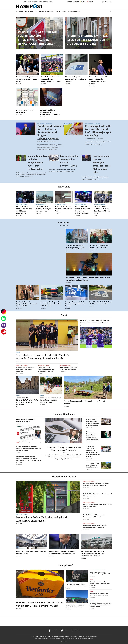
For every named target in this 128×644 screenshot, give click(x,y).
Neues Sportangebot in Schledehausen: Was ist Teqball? (84, 403)
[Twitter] (108, 2)
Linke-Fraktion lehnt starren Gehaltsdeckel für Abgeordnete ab (97, 495)
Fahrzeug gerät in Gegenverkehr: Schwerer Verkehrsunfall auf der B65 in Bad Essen (51, 304)
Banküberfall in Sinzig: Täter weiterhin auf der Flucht (63, 209)
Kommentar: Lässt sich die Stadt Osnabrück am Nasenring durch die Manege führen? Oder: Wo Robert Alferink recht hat (29, 460)
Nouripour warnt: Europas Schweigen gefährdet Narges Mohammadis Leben (102, 164)
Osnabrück (20, 12)
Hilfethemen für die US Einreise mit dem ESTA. (61, 638)
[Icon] (25, 197)
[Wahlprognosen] (4, 312)
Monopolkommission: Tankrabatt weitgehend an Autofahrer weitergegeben (38, 163)
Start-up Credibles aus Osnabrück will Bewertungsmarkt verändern (51, 112)
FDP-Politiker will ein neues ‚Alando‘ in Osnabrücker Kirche (92, 465)
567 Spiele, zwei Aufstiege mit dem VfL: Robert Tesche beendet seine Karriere (95, 322)
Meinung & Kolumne (74, 12)
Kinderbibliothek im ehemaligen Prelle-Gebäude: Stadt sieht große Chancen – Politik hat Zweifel (75, 247)
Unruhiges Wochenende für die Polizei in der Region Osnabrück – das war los (76, 304)
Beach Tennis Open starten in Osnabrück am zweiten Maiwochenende (51, 400)
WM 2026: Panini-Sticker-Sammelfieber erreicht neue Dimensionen (24, 210)
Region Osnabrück (31, 12)
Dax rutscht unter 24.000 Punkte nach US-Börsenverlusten (69, 161)
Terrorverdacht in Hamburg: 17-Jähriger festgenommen (43, 209)
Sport (64, 12)
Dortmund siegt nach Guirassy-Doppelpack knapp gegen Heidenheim (25, 369)
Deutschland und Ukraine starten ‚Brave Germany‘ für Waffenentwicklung (83, 210)
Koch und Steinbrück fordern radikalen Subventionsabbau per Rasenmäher (96, 485)
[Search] (111, 12)
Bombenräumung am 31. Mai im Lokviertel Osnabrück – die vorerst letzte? (88, 40)
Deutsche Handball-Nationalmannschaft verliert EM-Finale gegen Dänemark (46, 369)
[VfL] (4, 325)
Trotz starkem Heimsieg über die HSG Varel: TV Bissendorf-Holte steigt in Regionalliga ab (43, 357)
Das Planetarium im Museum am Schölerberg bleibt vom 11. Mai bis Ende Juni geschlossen (88, 279)
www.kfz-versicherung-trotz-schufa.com (83, 638)
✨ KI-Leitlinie (83, 2)
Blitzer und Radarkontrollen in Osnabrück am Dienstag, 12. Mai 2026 (100, 573)
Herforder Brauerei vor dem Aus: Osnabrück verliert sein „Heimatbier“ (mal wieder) (40, 604)
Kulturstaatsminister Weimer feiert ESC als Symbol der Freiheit (97, 506)
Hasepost (22, 47)
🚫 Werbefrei (90, 2)
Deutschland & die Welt (46, 12)
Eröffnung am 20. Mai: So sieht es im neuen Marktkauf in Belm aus (76, 606)
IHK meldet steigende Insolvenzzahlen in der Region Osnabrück (76, 79)
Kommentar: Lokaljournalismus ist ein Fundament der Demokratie (64, 449)
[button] (20, 2)
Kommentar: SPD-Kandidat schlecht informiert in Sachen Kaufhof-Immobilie (92, 422)
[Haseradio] (4, 332)
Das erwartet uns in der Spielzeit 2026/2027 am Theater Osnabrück (99, 594)
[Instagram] (111, 2)
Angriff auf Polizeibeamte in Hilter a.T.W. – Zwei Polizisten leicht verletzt (77, 585)
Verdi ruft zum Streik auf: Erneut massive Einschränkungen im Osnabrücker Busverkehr (38, 38)
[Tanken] (4, 319)
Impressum (70, 2)
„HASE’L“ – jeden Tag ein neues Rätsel (25, 111)
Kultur (58, 12)
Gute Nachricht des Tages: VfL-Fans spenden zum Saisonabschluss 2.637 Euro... (52, 79)
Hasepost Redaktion (44, 141)
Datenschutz (76, 2)
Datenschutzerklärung (64, 637)
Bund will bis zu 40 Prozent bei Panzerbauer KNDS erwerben (94, 516)
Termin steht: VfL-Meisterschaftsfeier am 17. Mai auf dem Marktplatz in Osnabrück (27, 401)
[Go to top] (64, 642)
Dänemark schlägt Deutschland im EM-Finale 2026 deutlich (69, 368)
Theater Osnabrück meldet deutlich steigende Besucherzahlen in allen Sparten (99, 80)
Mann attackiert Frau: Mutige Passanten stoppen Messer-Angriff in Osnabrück (100, 584)
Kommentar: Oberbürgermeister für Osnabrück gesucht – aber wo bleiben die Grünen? (92, 436)
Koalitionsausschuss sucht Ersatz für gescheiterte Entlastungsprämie (95, 526)
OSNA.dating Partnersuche (41, 638)
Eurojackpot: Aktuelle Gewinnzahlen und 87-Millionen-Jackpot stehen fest (98, 131)
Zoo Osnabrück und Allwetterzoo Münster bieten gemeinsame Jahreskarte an (99, 247)
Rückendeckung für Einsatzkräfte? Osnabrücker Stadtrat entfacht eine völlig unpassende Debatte (28, 449)
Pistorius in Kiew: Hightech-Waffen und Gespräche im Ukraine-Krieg (102, 210)
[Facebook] (106, 2)
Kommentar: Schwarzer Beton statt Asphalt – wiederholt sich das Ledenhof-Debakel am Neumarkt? (93, 452)
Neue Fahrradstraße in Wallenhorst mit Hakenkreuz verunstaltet (100, 303)
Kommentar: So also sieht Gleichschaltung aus (25, 421)
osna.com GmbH (46, 637)
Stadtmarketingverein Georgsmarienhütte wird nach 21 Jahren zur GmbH (27, 304)
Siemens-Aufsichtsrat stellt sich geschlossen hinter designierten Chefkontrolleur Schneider (92, 554)
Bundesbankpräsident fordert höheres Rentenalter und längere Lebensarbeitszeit (51, 132)
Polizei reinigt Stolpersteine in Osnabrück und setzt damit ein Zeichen (27, 79)
